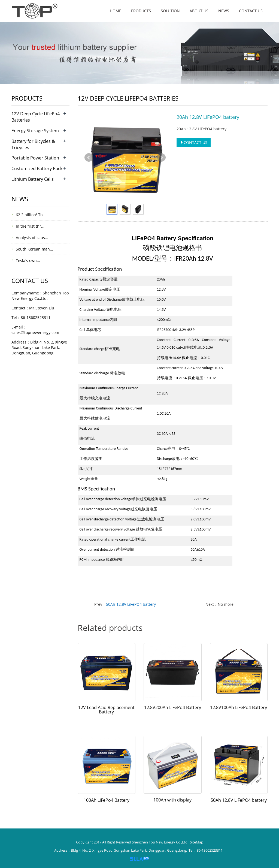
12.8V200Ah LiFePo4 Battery (173, 707)
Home (116, 11)
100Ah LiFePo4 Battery (107, 800)
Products (141, 11)
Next (161, 158)
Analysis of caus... (32, 238)
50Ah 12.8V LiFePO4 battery (131, 604)
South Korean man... (34, 249)
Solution (170, 11)
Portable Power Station (35, 158)
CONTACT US (194, 142)
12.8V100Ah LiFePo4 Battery (239, 707)
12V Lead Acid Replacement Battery (106, 710)
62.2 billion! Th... (31, 215)
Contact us (251, 11)
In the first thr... (30, 226)
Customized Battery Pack (37, 168)
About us (199, 11)
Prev (89, 158)
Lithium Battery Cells (33, 179)
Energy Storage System (35, 131)
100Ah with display (172, 800)
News (224, 11)
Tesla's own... (28, 260)
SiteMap (197, 842)
